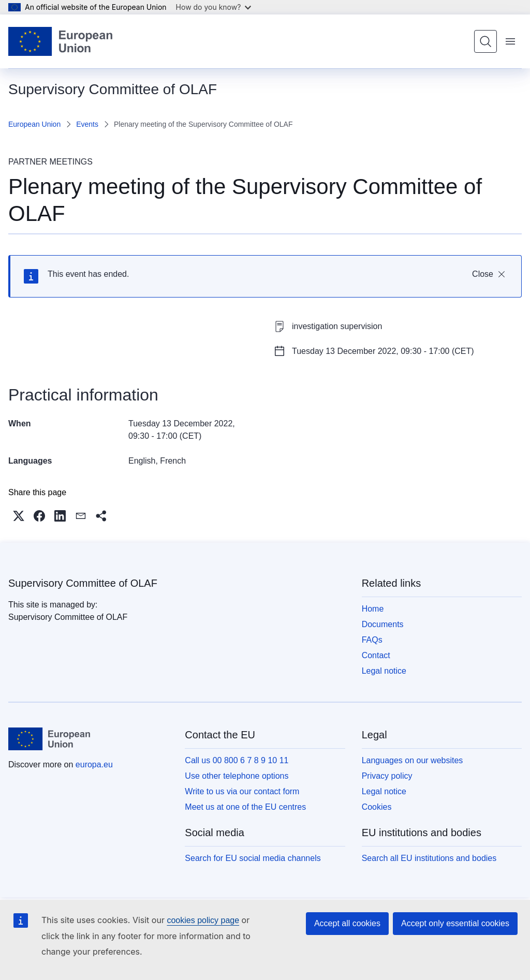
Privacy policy (387, 776)
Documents (383, 624)
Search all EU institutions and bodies (429, 858)
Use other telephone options (237, 776)
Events (87, 124)
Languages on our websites (413, 760)
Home (373, 609)
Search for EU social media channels (253, 858)
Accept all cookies (347, 923)
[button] (19, 516)
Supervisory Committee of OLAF (83, 583)
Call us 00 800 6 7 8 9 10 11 (237, 760)
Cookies (377, 807)
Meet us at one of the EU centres (245, 807)
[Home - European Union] (60, 41)
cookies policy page (203, 920)
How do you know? (214, 7)
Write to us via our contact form (242, 791)
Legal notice (384, 671)
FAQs (372, 640)
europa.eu (94, 764)
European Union (34, 124)
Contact (376, 655)
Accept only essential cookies (455, 923)
